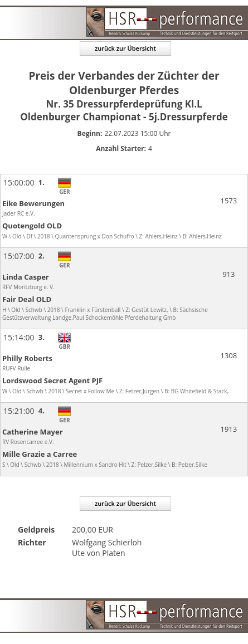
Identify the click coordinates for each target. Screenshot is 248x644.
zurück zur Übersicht (125, 48)
